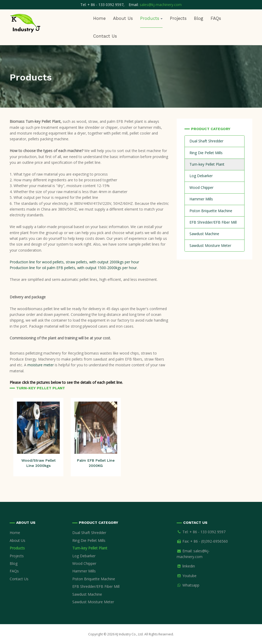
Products (17, 548)
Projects (178, 18)
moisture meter (41, 365)
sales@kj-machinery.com (161, 5)
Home (99, 18)
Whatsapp (191, 585)
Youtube (189, 576)
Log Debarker (201, 176)
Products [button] (151, 18)
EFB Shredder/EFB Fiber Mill (213, 222)
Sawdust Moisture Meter (210, 245)
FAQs (216, 18)
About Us (123, 18)
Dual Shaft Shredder (206, 141)
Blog (199, 18)
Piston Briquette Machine (211, 211)
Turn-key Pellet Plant (207, 164)
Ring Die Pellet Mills (206, 153)
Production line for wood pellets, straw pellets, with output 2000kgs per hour (74, 262)
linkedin (189, 566)
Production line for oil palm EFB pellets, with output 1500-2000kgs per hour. (74, 268)
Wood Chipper (201, 187)
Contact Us (105, 36)
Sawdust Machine (204, 234)
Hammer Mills (201, 199)
